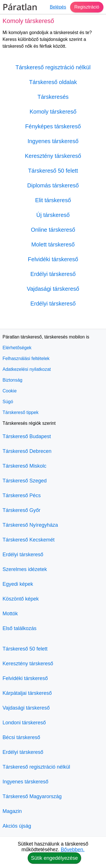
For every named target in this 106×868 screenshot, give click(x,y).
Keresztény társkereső (53, 156)
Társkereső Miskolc (24, 466)
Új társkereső (53, 215)
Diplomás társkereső (53, 185)
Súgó (8, 402)
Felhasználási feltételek (26, 358)
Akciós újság (17, 826)
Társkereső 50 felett (53, 171)
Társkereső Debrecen (27, 451)
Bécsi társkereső (21, 737)
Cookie (10, 391)
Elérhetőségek (17, 348)
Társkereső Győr (21, 510)
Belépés (58, 7)
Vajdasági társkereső (53, 289)
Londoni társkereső (24, 723)
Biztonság (12, 380)
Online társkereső (53, 230)
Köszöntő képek (21, 599)
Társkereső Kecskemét (29, 540)
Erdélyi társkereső (53, 274)
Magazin (12, 811)
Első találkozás (20, 628)
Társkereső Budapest (27, 436)
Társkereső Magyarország (32, 796)
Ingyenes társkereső (53, 141)
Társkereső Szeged (25, 481)
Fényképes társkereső (53, 126)
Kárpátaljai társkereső (27, 693)
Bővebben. (73, 850)
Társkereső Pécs (22, 495)
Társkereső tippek (20, 412)
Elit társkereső (53, 200)
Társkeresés (53, 97)
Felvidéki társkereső (53, 259)
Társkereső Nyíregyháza (30, 525)
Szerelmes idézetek (25, 569)
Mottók (10, 614)
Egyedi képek (18, 584)
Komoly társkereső (53, 112)
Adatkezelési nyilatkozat (27, 369)
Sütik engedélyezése (54, 858)
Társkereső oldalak (53, 82)
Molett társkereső (53, 244)
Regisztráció (87, 7)
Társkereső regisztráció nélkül (53, 67)
